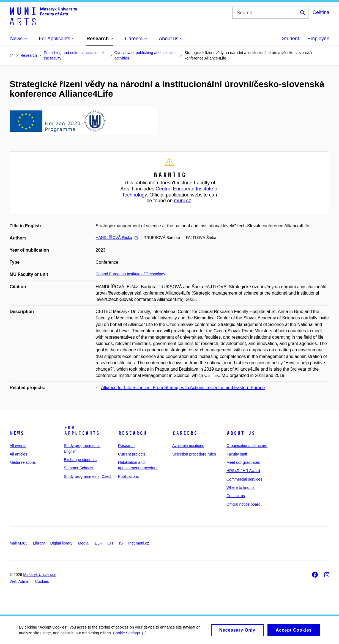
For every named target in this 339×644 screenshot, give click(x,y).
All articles (18, 454)
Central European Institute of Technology (131, 274)
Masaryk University (39, 575)
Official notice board (243, 504)
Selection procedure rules (194, 454)
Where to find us (240, 487)
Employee (318, 39)
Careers (185, 433)
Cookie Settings (130, 635)
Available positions (188, 446)
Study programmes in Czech (88, 476)
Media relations (23, 462)
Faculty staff (237, 454)
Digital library (61, 543)
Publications (129, 476)
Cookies (42, 581)
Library (39, 543)
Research (132, 433)
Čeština (321, 12)
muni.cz (183, 201)
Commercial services (244, 479)
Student (291, 39)
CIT (110, 543)
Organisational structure (247, 446)
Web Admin (19, 581)
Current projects (132, 454)
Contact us (236, 496)
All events (18, 446)
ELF (99, 543)
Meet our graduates (243, 462)
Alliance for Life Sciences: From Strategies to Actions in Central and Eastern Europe (183, 388)
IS (121, 543)
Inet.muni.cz (139, 543)
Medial (84, 543)
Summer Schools (79, 468)
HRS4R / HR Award (243, 471)
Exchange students (80, 460)
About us (241, 433)
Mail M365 (19, 543)
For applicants (82, 430)
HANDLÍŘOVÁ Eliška (117, 238)
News (17, 433)
